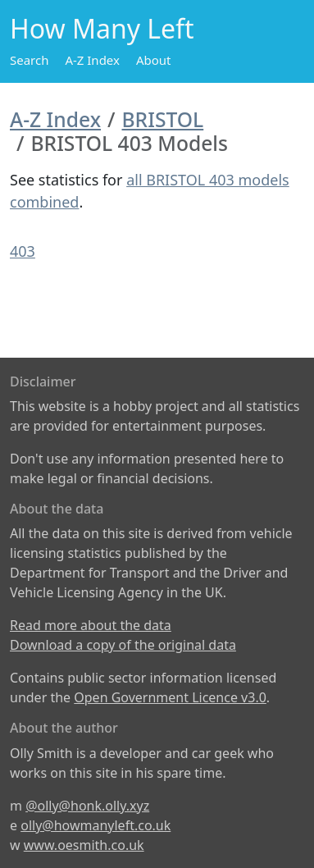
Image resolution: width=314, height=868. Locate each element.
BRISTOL (163, 119)
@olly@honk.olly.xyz (87, 806)
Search (29, 60)
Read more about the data (91, 625)
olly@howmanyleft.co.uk (96, 825)
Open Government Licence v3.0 (170, 697)
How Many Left (102, 28)
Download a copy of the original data (123, 645)
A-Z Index (92, 60)
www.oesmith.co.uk (84, 845)
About (154, 60)
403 (23, 251)
